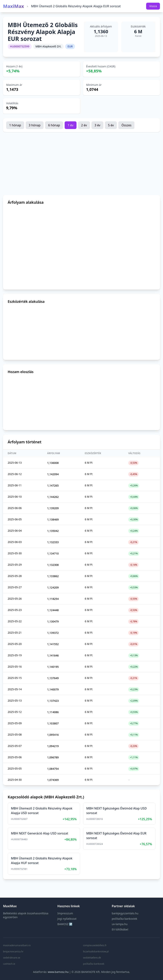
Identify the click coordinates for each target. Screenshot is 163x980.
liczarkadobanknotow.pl (96, 952)
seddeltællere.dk (92, 958)
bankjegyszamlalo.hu (125, 913)
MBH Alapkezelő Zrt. (48, 46)
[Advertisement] (81, 164)
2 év (84, 125)
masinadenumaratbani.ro (17, 945)
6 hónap (54, 125)
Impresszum (65, 913)
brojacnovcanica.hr (13, 952)
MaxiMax (14, 6)
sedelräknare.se (12, 958)
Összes (126, 125)
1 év (71, 125)
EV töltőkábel (120, 929)
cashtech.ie (9, 964)
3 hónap (35, 125)
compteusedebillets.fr (95, 945)
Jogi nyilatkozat (67, 919)
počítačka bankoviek (125, 919)
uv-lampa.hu (120, 924)
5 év (111, 125)
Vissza (153, 6)
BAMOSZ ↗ (65, 924)
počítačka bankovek (94, 964)
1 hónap (15, 125)
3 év (97, 125)
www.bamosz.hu (58, 972)
